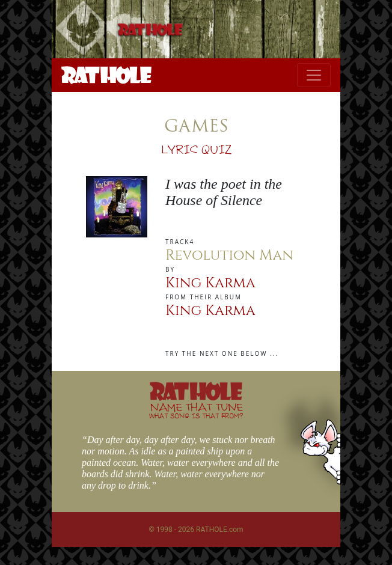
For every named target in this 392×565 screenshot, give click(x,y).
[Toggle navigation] (314, 75)
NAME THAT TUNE (196, 410)
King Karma (210, 283)
